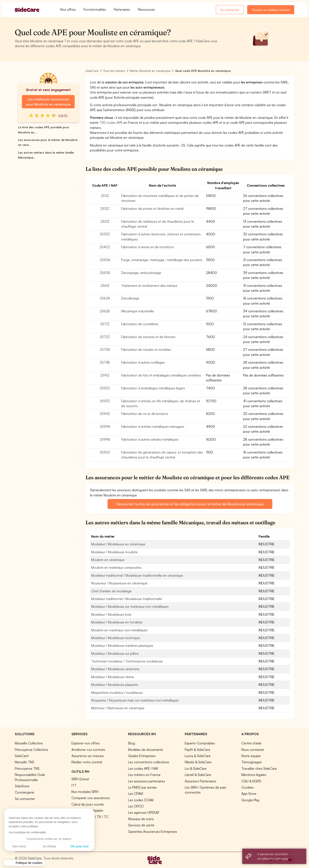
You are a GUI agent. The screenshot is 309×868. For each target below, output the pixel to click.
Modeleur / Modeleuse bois (111, 614)
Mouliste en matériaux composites (116, 567)
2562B (105, 311)
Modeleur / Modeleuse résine (113, 677)
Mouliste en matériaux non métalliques (119, 630)
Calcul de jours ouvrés (88, 804)
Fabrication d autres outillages (143, 362)
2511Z (105, 196)
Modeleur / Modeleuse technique (116, 638)
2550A (105, 260)
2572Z (105, 337)
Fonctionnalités (95, 9)
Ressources (146, 9)
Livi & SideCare (196, 768)
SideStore (22, 786)
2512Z (105, 209)
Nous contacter (253, 750)
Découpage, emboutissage (141, 273)
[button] (24, 863)
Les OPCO (136, 806)
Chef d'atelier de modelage (111, 591)
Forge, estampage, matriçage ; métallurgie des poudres (162, 260)
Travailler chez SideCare (259, 768)
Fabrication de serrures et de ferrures (148, 337)
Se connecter (230, 10)
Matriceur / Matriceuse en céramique (118, 708)
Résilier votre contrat (87, 762)
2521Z (105, 221)
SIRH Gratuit (80, 779)
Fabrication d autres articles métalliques (150, 439)
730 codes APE (111, 122)
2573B (105, 362)
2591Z (105, 375)
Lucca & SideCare (198, 756)
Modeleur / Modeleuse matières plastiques (122, 646)
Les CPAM (136, 794)
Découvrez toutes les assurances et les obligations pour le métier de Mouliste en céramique (190, 504)
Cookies (248, 787)
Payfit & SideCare (198, 750)
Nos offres (68, 9)
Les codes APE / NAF (143, 768)
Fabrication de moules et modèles (146, 349)
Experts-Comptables (200, 743)
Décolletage (130, 298)
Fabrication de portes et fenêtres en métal (152, 209)
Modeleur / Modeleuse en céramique (118, 544)
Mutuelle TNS (24, 762)
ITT (74, 785)
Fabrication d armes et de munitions (148, 247)
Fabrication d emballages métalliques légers (153, 388)
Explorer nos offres (86, 743)
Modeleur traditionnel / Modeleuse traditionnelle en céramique (137, 575)
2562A (105, 298)
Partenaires (122, 9)
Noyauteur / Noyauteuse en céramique (119, 583)
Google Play (250, 800)
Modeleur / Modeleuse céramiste (115, 669)
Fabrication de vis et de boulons (145, 414)
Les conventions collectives (149, 762)
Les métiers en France (144, 775)
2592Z (105, 388)
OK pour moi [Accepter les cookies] (40, 846)
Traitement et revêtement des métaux (149, 286)
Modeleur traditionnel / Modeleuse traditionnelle (127, 599)
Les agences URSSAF (144, 812)
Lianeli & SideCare (198, 775)
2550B (105, 273)
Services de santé (141, 825)
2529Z (105, 234)
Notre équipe (251, 756)
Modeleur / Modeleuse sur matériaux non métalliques (130, 606)
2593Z (105, 401)
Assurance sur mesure (88, 756)
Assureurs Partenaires (201, 781)
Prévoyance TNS (27, 768)
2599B (105, 439)
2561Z (105, 286)
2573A (105, 349)
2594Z (105, 414)
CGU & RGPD (251, 781)
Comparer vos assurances (91, 798)
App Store (249, 794)
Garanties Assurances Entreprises (153, 832)
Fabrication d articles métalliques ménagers (153, 426)
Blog (132, 743)
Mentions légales (254, 775)
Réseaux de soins (141, 819)
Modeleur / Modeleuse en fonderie (117, 622)
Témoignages (252, 762)
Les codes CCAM (141, 800)
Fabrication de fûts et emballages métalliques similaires (161, 375)
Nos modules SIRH (85, 792)
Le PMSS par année (142, 787)
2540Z (105, 247)
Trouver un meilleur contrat (271, 10)
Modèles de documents (146, 750)
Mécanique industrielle (138, 311)
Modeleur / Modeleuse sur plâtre (115, 653)
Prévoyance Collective (31, 750)
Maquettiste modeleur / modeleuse (117, 693)
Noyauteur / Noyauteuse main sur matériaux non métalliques (135, 700)
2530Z (105, 452)
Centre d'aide (251, 743)
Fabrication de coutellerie (140, 324)
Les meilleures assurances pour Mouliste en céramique (48, 102)
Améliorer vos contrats (88, 750)
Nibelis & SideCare (198, 762)
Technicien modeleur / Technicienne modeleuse (127, 661)
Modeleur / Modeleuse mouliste (114, 552)
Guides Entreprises (142, 756)
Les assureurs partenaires (147, 781)
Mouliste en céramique (108, 560)
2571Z (105, 324)
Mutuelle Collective (29, 743)
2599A (105, 426)
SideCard (22, 756)
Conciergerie (24, 792)
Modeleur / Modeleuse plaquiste (115, 685)
